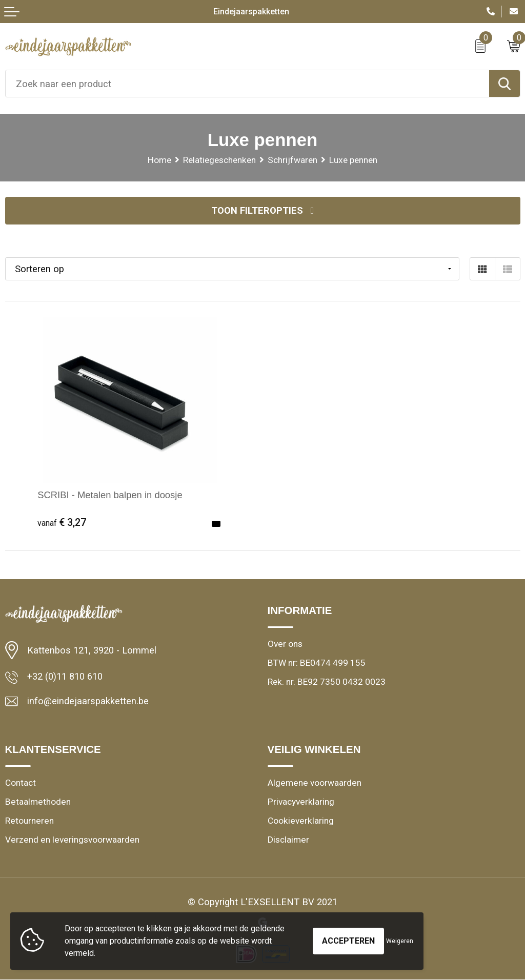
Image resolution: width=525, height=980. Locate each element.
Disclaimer (288, 840)
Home (159, 160)
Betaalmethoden (37, 802)
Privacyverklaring (301, 802)
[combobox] (247, 84)
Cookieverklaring (300, 821)
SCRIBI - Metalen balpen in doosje (110, 495)
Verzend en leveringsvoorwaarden (71, 840)
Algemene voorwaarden (314, 783)
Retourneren (29, 821)
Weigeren (400, 941)
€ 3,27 (62, 523)
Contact (21, 783)
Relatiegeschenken (219, 160)
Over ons (285, 644)
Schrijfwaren (292, 160)
